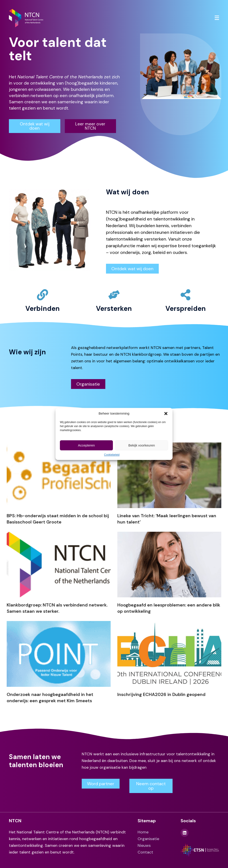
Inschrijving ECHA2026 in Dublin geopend (161, 694)
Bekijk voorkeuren (141, 445)
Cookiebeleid (112, 455)
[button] (166, 413)
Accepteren (86, 445)
